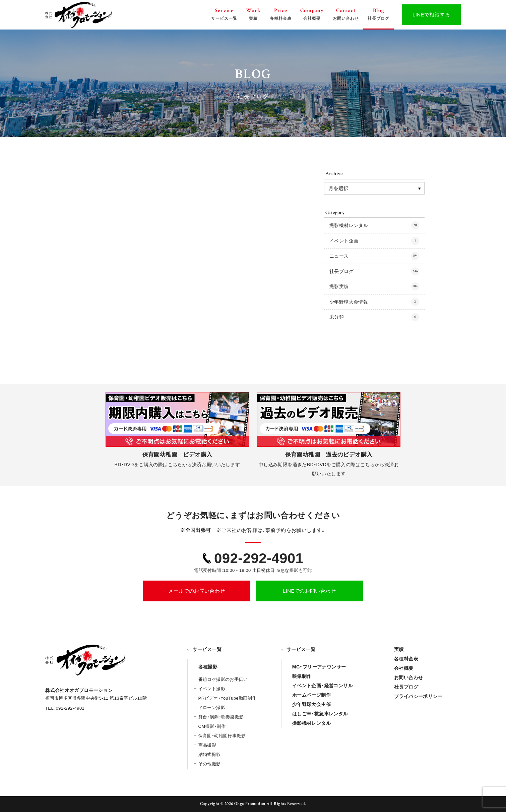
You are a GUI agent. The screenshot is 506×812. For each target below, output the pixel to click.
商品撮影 (207, 745)
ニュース (374, 256)
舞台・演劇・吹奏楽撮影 (221, 717)
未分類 (374, 317)
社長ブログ (374, 271)
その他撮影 (210, 764)
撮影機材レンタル (374, 225)
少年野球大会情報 (374, 302)
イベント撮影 (212, 689)
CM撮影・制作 (212, 726)
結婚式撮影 (210, 754)
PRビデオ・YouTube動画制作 (228, 698)
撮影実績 (374, 286)
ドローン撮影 (212, 708)
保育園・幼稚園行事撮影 (222, 736)
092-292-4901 (259, 558)
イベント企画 (374, 241)
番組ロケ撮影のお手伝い (223, 679)
